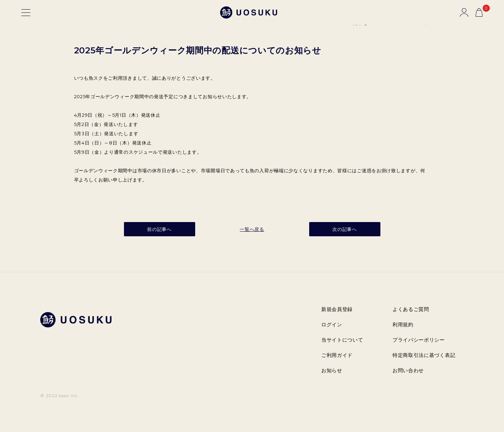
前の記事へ (159, 229)
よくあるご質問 (411, 309)
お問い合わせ (408, 370)
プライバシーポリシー (419, 340)
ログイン (332, 325)
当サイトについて (342, 340)
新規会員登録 (337, 309)
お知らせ (332, 370)
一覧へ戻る (252, 229)
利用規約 (403, 325)
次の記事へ (345, 229)
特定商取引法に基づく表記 (424, 355)
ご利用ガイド (337, 355)
